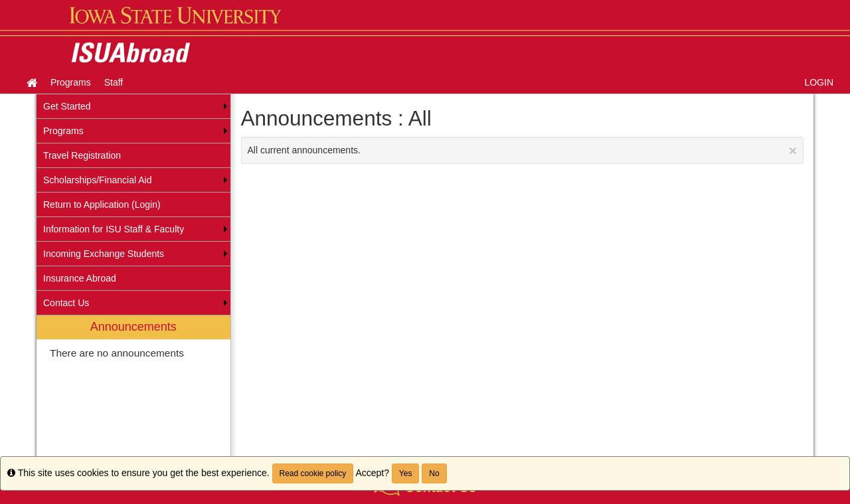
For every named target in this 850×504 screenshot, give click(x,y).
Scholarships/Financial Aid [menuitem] (97, 180)
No (434, 473)
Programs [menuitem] (63, 131)
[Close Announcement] (793, 150)
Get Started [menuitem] (67, 106)
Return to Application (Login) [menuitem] (102, 205)
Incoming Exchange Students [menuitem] (104, 254)
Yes (406, 473)
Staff (114, 82)
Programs (71, 82)
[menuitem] (133, 392)
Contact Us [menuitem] (66, 303)
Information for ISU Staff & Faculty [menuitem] (114, 229)
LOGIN (819, 82)
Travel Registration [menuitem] (82, 155)
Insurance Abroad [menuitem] (80, 278)
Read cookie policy (313, 473)
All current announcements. (523, 150)
